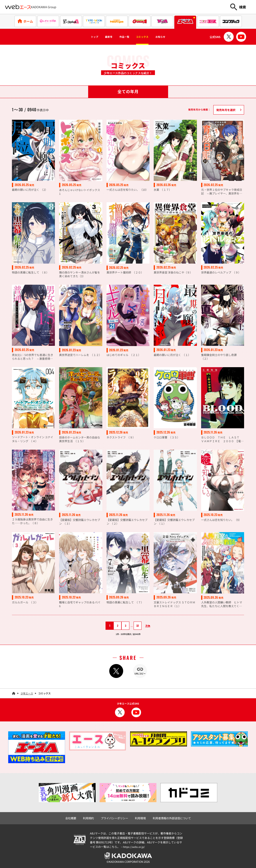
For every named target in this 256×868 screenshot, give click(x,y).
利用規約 (91, 817)
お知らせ (172, 37)
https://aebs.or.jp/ (135, 846)
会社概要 (75, 817)
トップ (83, 37)
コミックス (147, 37)
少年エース (27, 693)
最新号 (101, 37)
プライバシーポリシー (116, 817)
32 (135, 626)
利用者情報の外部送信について (169, 817)
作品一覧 (122, 37)
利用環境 (140, 817)
